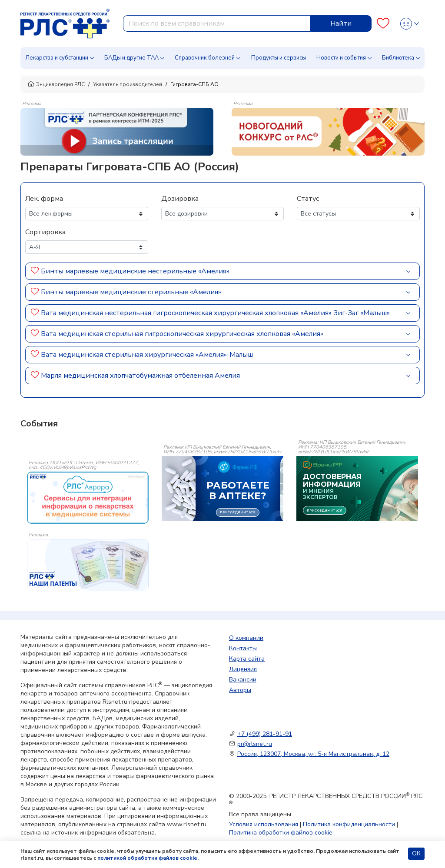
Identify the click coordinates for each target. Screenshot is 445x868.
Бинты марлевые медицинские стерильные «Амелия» (131, 292)
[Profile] (410, 24)
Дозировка (180, 199)
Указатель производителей (128, 84)
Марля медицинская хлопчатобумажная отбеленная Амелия (140, 376)
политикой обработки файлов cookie (147, 858)
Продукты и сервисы (279, 58)
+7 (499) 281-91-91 (265, 734)
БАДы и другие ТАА (131, 58)
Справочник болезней (205, 58)
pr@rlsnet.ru (255, 744)
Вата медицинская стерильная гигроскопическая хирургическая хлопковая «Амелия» (182, 334)
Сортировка (45, 232)
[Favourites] (383, 24)
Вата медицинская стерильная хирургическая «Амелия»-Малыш (147, 355)
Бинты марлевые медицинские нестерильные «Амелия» (135, 271)
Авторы (240, 690)
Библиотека (398, 58)
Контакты (243, 648)
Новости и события (341, 58)
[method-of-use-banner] (117, 131)
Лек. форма (44, 199)
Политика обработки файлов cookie (281, 833)
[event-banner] (88, 498)
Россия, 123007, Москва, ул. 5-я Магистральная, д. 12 (313, 754)
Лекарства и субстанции (57, 58)
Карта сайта (247, 659)
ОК (416, 853)
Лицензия (243, 669)
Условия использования (264, 824)
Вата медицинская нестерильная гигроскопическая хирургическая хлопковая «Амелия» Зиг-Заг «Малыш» (215, 313)
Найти (341, 23)
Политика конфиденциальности (349, 824)
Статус (308, 199)
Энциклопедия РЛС (56, 84)
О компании (246, 638)
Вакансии (243, 680)
